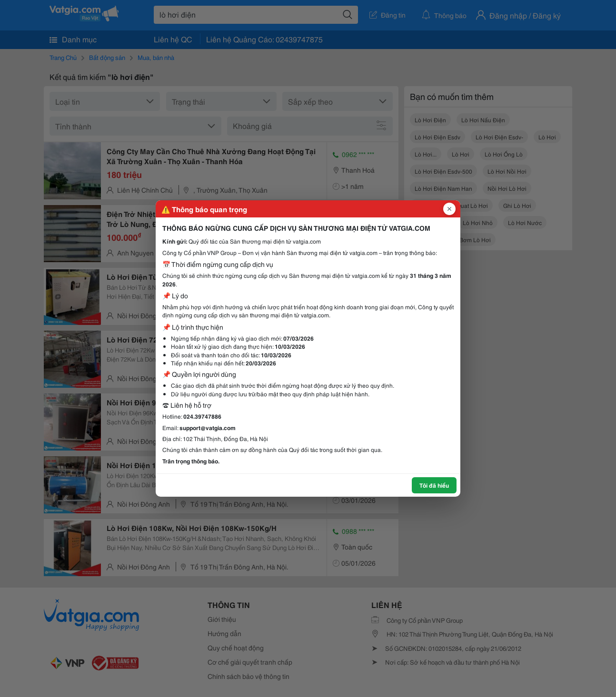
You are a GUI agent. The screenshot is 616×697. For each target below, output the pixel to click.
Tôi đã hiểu (434, 485)
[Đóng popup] (449, 209)
